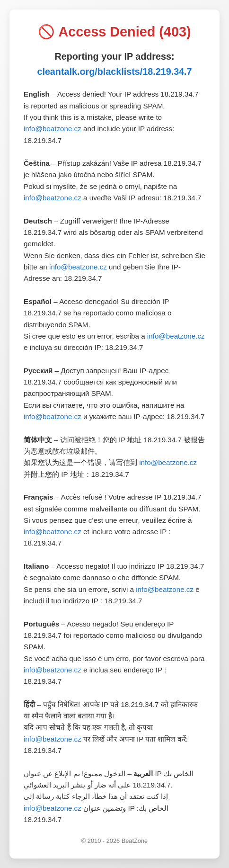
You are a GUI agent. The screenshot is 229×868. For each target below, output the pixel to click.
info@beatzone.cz (53, 129)
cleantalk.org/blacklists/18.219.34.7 (114, 72)
